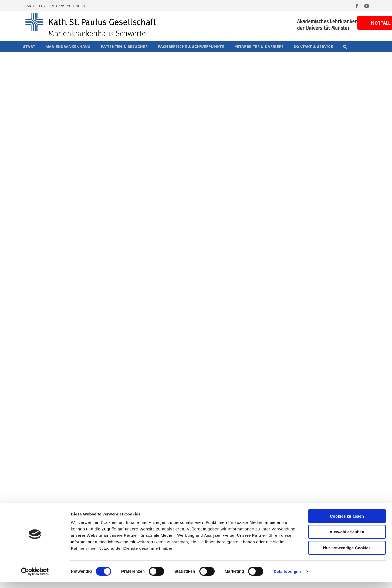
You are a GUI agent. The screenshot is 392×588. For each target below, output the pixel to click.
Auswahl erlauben (347, 538)
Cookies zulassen (347, 522)
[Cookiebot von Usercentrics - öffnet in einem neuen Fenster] (35, 577)
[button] (345, 47)
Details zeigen (287, 577)
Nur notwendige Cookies (347, 554)
